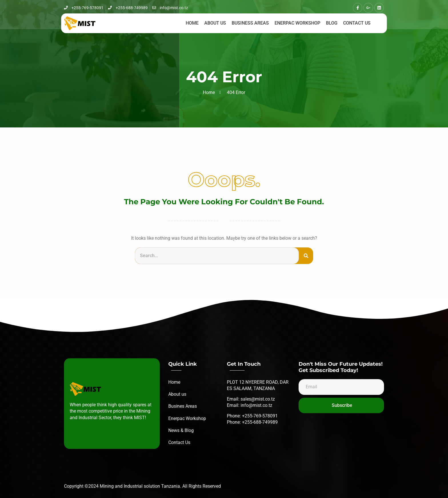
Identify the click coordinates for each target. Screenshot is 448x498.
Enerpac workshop (297, 23)
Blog (332, 23)
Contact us (357, 23)
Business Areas (250, 23)
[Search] (306, 256)
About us (215, 23)
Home (192, 23)
